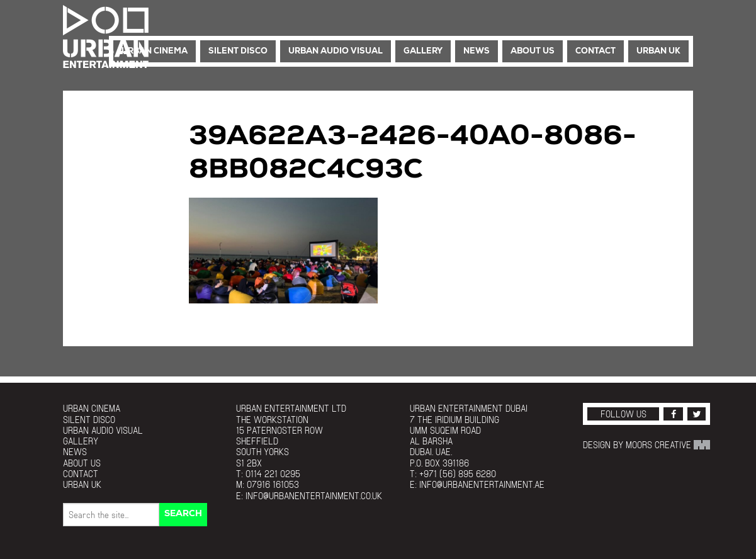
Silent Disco (238, 51)
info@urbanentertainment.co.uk (314, 496)
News (477, 51)
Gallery (423, 51)
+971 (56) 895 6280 (458, 474)
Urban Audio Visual (336, 51)
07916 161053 (273, 484)
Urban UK (658, 51)
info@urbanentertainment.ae (482, 484)
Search (183, 514)
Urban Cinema (155, 51)
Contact (595, 51)
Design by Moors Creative (646, 445)
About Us (533, 51)
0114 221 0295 (273, 474)
